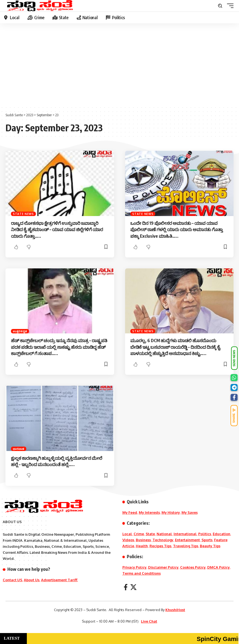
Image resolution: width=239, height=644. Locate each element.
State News (23, 214)
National (164, 534)
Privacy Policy (134, 567)
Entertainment (187, 540)
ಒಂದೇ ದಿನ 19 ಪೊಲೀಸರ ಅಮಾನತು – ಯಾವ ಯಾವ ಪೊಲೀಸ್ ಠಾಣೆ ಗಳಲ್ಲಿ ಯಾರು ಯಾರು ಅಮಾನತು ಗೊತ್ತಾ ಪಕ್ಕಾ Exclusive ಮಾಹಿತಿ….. (177, 229)
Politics (205, 534)
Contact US (12, 580)
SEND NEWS (234, 358)
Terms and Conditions (142, 573)
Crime (139, 534)
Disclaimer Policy (163, 567)
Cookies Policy (193, 567)
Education (221, 534)
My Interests (149, 512)
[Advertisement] (120, 64)
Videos (128, 540)
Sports (207, 540)
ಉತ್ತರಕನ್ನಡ (20, 331)
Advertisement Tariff (59, 580)
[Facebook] (126, 587)
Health (142, 546)
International (185, 534)
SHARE (234, 415)
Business (143, 540)
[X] (133, 587)
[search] (220, 6)
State (150, 534)
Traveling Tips (186, 546)
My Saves (190, 512)
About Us (32, 580)
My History (171, 512)
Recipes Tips (160, 546)
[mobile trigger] (229, 6)
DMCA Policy (218, 567)
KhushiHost (175, 610)
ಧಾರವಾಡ (19, 449)
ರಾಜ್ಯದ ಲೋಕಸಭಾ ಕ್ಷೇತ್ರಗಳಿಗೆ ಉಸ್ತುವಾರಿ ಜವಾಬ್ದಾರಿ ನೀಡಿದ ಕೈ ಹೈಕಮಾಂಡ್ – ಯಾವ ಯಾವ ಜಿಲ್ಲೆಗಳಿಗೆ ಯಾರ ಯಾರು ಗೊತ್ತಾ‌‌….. (57, 229)
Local (127, 534)
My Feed (130, 512)
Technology (163, 540)
